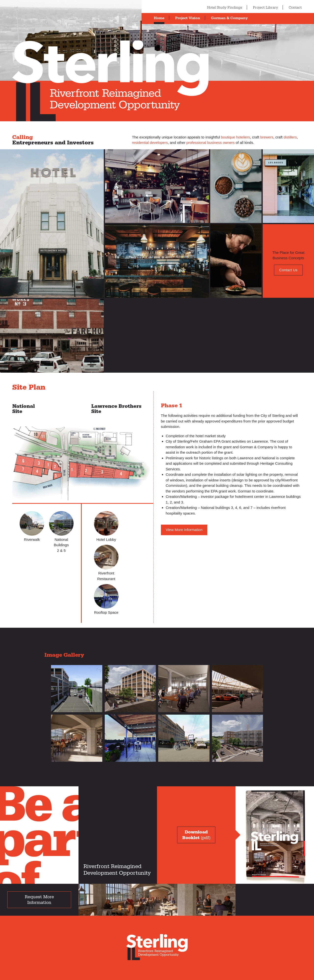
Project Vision (188, 18)
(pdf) (196, 835)
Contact (295, 7)
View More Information (184, 530)
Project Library (265, 7)
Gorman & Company (229, 18)
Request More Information (39, 900)
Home (159, 18)
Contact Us (288, 270)
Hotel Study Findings (225, 7)
